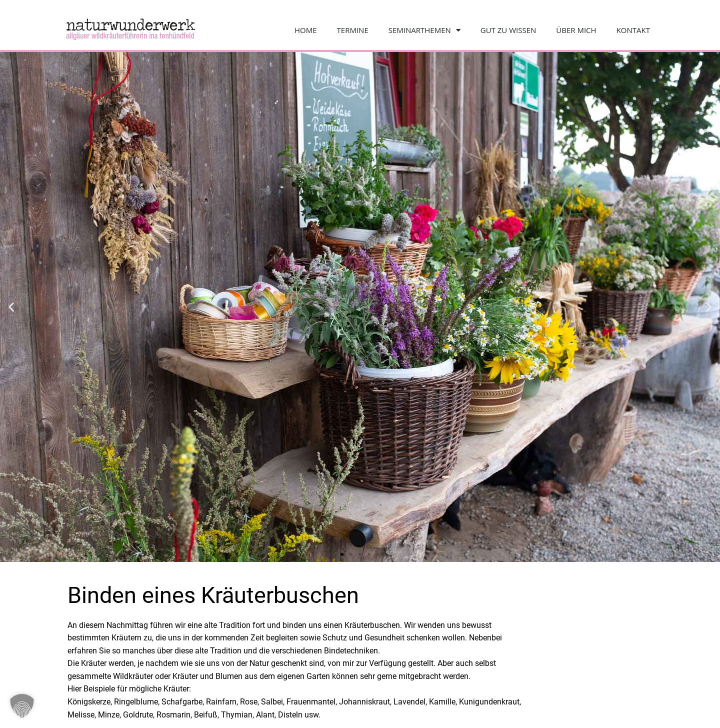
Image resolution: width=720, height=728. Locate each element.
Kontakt (633, 30)
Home (306, 30)
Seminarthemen (424, 30)
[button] (11, 307)
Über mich (576, 30)
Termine (353, 30)
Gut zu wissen (508, 30)
